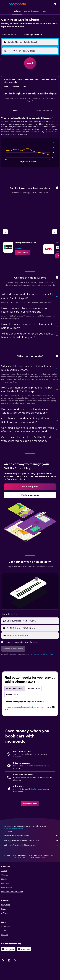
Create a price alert (38, 789)
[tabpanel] (30, 143)
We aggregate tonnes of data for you (31, 840)
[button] (4, 4)
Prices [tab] (16, 110)
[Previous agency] (5, 232)
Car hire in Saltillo (20, 858)
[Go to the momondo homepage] (17, 4)
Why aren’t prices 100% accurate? (31, 845)
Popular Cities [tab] (34, 689)
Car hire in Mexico (20, 855)
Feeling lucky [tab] (12, 695)
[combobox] (10, 35)
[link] (23, 252)
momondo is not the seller (31, 836)
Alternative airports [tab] (15, 689)
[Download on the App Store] (24, 949)
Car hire (7, 855)
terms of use (35, 654)
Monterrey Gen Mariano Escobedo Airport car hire (24, 709)
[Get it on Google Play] (8, 949)
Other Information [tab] (44, 110)
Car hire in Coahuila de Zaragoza (41, 855)
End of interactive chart (5, 160)
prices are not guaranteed (13, 828)
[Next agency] (55, 232)
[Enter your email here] (32, 635)
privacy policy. (48, 654)
